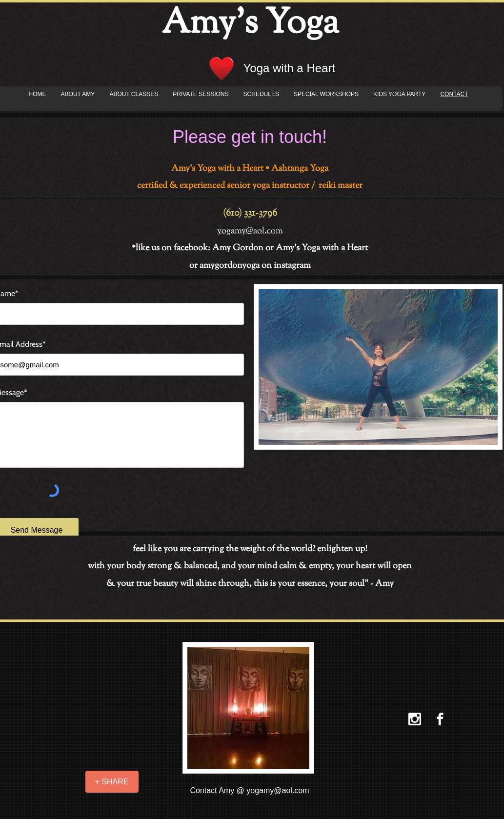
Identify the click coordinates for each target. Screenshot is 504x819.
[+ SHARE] (112, 782)
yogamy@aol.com (278, 790)
